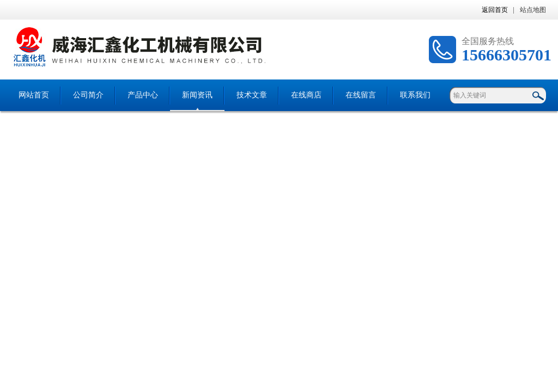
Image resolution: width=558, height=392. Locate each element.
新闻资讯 (197, 95)
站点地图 (533, 10)
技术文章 (252, 95)
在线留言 (361, 95)
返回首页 (495, 10)
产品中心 (143, 95)
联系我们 (415, 95)
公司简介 (88, 95)
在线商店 (306, 95)
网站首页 (34, 95)
